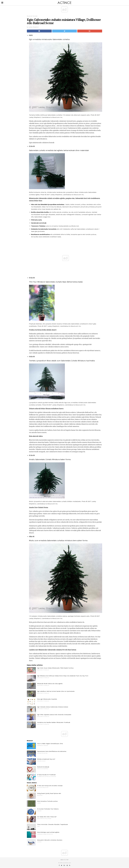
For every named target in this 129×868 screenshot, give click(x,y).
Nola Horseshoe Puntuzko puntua (47, 801)
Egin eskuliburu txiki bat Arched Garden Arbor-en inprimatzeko (56, 691)
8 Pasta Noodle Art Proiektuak (46, 775)
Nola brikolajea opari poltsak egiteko (48, 832)
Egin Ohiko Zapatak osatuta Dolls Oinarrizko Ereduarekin (54, 715)
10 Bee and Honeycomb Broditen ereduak (50, 786)
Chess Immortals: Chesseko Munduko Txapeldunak (52, 824)
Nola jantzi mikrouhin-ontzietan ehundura (50, 840)
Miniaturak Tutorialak (32, 16)
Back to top (64, 860)
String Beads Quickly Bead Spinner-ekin (49, 793)
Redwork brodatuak (43, 767)
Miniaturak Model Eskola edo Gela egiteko (50, 684)
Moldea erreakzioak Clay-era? (46, 759)
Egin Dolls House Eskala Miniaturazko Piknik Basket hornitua (55, 668)
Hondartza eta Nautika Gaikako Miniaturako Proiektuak (54, 722)
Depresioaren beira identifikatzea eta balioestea (52, 751)
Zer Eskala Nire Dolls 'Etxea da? (47, 817)
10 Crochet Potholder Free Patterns (48, 809)
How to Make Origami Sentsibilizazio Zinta (50, 744)
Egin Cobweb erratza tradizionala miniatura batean (53, 707)
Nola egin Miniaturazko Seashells (47, 699)
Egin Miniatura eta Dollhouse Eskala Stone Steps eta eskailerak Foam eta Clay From (63, 676)
